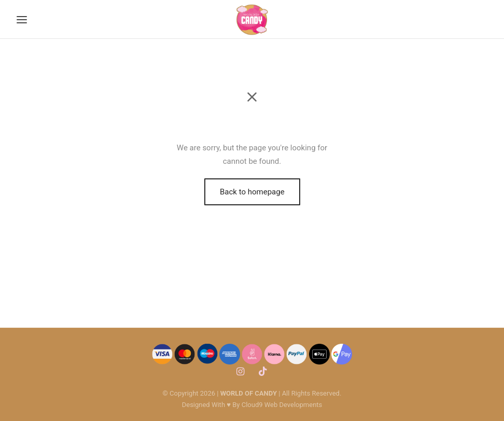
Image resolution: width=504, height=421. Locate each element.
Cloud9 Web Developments (282, 405)
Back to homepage (252, 192)
